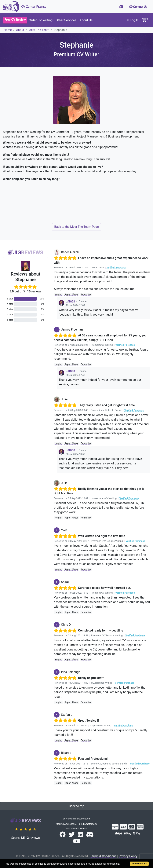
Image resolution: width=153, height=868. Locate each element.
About (20, 30)
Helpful (58, 295)
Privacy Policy (128, 856)
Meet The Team (39, 30)
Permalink (86, 295)
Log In (132, 20)
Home (8, 30)
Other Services (66, 20)
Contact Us (138, 7)
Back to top (76, 806)
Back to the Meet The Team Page (76, 227)
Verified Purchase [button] (116, 267)
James (70, 301)
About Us (86, 20)
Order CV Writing (41, 20)
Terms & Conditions (103, 856)
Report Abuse (71, 295)
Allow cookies (139, 864)
